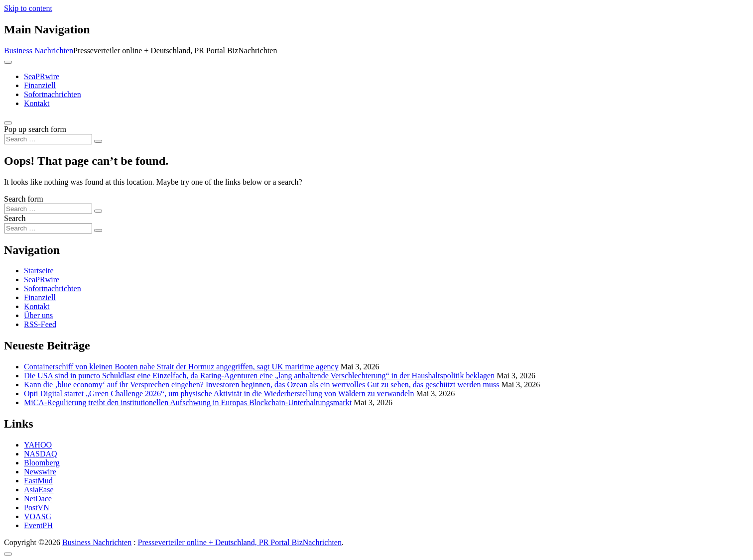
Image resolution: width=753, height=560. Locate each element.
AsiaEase (39, 490)
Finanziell (40, 85)
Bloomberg (42, 463)
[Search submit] (98, 141)
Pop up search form (35, 129)
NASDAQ (41, 454)
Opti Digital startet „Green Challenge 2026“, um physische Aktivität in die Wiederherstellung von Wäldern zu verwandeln (219, 393)
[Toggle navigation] (8, 62)
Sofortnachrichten (53, 94)
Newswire (40, 472)
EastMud (38, 481)
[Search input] (48, 139)
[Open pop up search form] (8, 123)
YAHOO (38, 445)
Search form (24, 199)
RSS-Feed (40, 324)
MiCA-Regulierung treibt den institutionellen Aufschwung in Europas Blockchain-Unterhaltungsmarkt (188, 402)
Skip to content (28, 8)
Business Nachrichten (39, 51)
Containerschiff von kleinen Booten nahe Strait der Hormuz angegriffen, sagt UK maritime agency (181, 367)
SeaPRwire (42, 76)
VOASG (38, 516)
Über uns (38, 315)
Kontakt (37, 103)
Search (15, 218)
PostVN (37, 507)
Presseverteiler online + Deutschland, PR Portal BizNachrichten (240, 542)
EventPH (38, 525)
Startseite (39, 271)
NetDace (38, 499)
